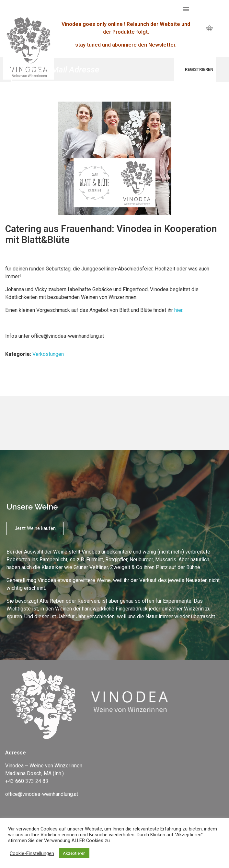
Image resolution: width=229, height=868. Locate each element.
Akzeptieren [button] (74, 853)
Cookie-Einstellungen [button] (32, 853)
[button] (186, 9)
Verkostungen (48, 354)
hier (178, 310)
